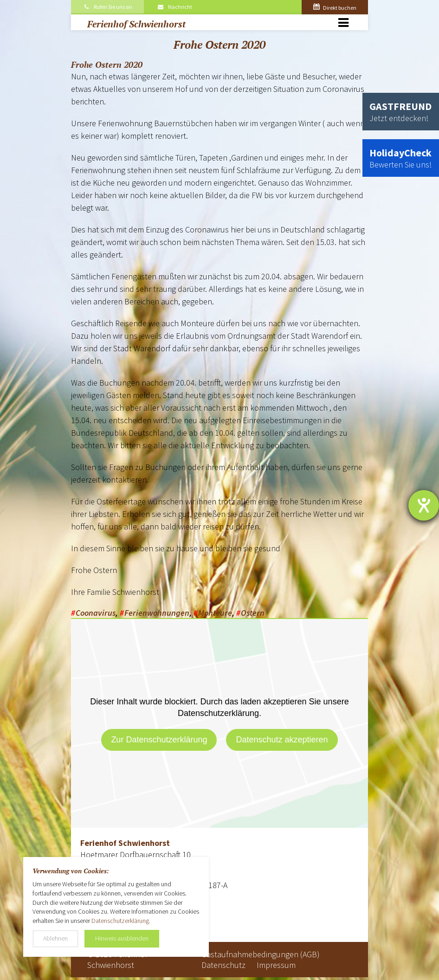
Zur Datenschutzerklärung (159, 740)
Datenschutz (223, 965)
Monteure (215, 613)
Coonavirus (96, 613)
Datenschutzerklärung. (121, 921)
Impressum (276, 965)
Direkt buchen (335, 8)
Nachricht (174, 7)
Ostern (253, 613)
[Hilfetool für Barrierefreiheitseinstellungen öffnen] (424, 505)
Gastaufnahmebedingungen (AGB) (261, 954)
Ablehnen (55, 938)
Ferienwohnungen (157, 613)
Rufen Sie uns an (107, 7)
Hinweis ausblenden (122, 938)
